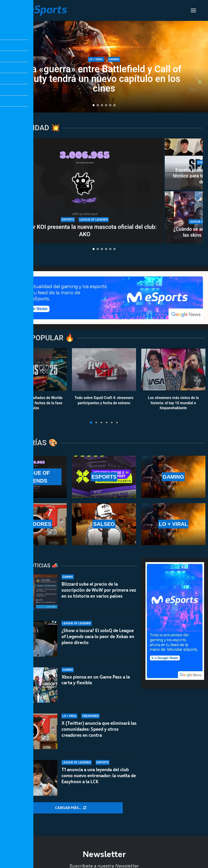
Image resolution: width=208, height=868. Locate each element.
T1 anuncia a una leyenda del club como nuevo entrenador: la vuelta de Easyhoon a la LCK (99, 776)
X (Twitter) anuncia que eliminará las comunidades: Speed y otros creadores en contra (99, 729)
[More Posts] (71, 808)
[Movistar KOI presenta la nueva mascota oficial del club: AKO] (85, 191)
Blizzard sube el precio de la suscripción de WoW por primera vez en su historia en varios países (99, 590)
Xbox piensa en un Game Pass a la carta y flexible (96, 680)
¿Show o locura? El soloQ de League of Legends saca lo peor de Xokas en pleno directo (98, 637)
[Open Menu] (193, 10)
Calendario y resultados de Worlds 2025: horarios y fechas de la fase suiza (35, 403)
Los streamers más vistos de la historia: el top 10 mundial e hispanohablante (173, 403)
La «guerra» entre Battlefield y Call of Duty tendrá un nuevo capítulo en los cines (104, 79)
